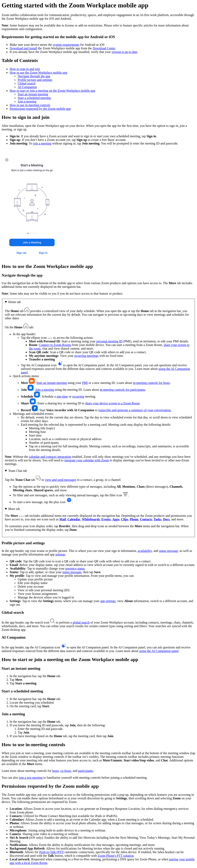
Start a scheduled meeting (34, 98)
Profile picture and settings (35, 80)
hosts (55, 771)
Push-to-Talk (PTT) (52, 852)
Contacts (146, 519)
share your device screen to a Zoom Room (112, 403)
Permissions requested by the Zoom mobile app (40, 109)
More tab (14, 509)
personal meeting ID (110, 341)
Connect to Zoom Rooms (55, 345)
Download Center (104, 48)
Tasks (158, 519)
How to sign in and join (25, 69)
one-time (62, 396)
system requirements (66, 45)
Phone (134, 519)
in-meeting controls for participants (122, 390)
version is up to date (125, 52)
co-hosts (66, 771)
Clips (125, 519)
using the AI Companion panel (159, 651)
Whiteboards (91, 519)
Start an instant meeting (33, 94)
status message (169, 551)
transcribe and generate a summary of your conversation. (135, 410)
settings (60, 554)
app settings (108, 601)
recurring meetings (86, 356)
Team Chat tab (18, 471)
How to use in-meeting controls (30, 105)
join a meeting (42, 143)
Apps (116, 519)
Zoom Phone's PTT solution (116, 856)
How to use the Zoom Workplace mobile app (38, 73)
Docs (166, 519)
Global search (27, 83)
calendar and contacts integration (50, 457)
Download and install (23, 48)
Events (106, 519)
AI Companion (27, 87)
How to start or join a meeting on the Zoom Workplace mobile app (52, 91)
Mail (63, 519)
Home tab (15, 302)
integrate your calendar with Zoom (87, 460)
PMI (85, 383)
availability (145, 551)
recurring (78, 396)
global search (81, 622)
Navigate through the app (34, 76)
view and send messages (61, 480)
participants (86, 771)
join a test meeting (31, 778)
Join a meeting (27, 101)
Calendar (74, 519)
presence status (75, 568)
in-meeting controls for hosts (151, 383)
